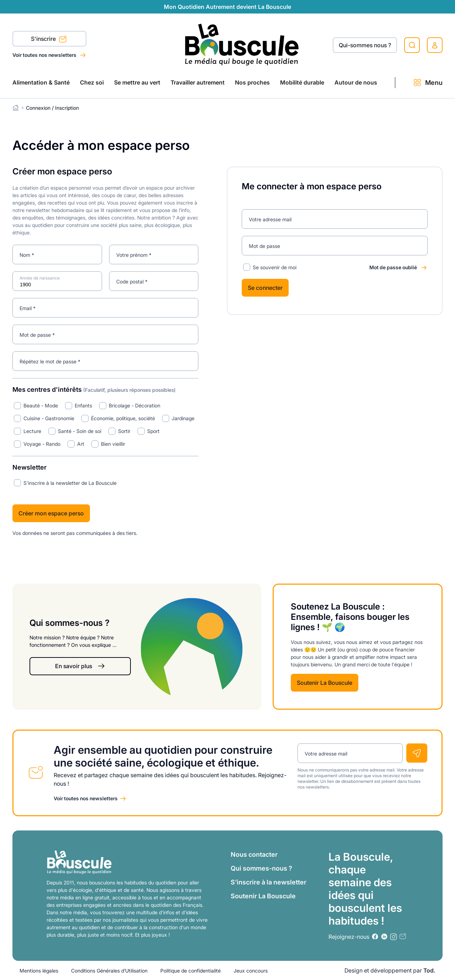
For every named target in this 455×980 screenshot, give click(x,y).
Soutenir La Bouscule (325, 683)
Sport (153, 431)
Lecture (32, 431)
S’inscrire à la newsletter (269, 882)
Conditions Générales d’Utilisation (109, 971)
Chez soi (92, 82)
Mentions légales (39, 971)
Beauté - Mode (41, 405)
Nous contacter (254, 854)
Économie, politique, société (123, 418)
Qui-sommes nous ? (365, 45)
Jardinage (183, 418)
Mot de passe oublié (393, 267)
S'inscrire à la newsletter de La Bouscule (70, 483)
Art (81, 444)
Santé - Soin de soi (80, 431)
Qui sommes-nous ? (261, 868)
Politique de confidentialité (191, 971)
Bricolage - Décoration (135, 405)
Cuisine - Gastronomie (49, 418)
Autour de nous (356, 82)
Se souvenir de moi (275, 267)
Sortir (124, 431)
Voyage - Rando (42, 444)
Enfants (83, 405)
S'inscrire (49, 39)
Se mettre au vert (137, 82)
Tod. (429, 970)
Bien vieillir (113, 444)
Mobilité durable (302, 82)
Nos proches (252, 82)
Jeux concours (251, 971)
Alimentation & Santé (41, 82)
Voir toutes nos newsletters (45, 55)
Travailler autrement (198, 82)
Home (16, 108)
